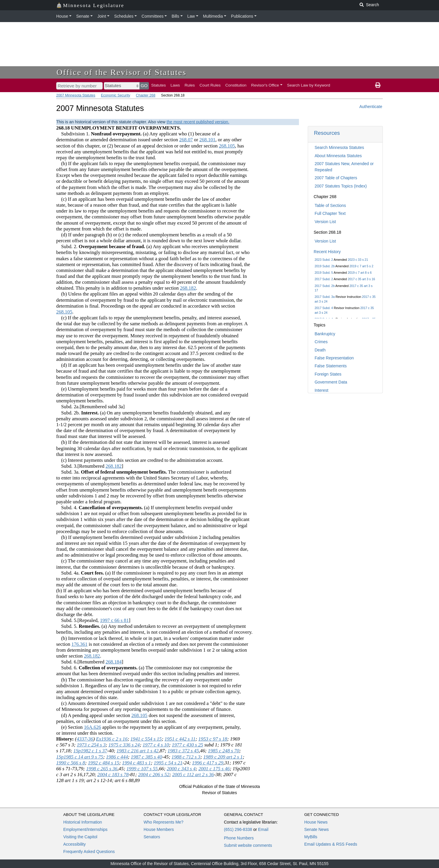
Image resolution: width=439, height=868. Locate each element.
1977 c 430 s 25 (187, 745)
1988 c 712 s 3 (186, 757)
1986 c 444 (117, 757)
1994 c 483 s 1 (137, 763)
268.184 (114, 662)
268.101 (208, 140)
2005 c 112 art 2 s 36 (193, 775)
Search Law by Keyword (309, 85)
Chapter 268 (146, 95)
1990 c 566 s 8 (71, 763)
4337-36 (85, 739)
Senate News (316, 829)
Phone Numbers (239, 838)
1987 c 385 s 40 (147, 757)
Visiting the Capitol (80, 837)
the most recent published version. (198, 122)
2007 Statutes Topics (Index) (341, 186)
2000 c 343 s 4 (181, 769)
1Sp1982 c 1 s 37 (90, 751)
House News (316, 822)
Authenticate (371, 107)
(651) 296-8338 (238, 829)
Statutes (159, 85)
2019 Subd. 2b (325, 266)
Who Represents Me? (163, 822)
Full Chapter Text (330, 213)
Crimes (321, 342)
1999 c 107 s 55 (142, 769)
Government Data (331, 382)
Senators (152, 837)
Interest (321, 390)
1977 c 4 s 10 (156, 745)
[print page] (378, 85)
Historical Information (83, 822)
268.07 (186, 140)
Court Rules (210, 85)
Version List (325, 222)
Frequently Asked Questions (89, 852)
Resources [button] (327, 133)
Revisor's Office (265, 85)
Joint (102, 16)
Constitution (236, 85)
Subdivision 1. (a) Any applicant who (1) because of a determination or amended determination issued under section (138, 137)
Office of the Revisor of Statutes (122, 72)
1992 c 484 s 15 (104, 763)
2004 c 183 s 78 (113, 775)
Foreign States (328, 374)
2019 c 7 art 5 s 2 (361, 266)
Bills (175, 16)
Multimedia (213, 16)
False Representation (334, 358)
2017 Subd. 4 (324, 308)
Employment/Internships (85, 829)
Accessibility (74, 844)
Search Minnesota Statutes (339, 147)
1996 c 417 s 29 (208, 763)
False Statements (331, 366)
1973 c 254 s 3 (91, 745)
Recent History (327, 252)
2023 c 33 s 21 (358, 260)
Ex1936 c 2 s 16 (112, 739)
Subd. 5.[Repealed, (78, 620)
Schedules (124, 16)
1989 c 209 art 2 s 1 (223, 757)
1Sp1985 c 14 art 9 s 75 (80, 757)
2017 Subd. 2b (325, 286)
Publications (242, 16)
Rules (190, 85)
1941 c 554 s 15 (146, 739)
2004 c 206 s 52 (154, 775)
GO (144, 86)
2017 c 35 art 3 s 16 (361, 279)
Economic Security (115, 95)
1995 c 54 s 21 (168, 763)
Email (263, 829)
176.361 (80, 644)
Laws (175, 85)
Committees (153, 16)
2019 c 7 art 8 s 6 (360, 273)
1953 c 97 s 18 (213, 739)
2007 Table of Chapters (336, 178)
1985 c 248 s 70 (224, 751)
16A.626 (92, 727)
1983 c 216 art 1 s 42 (138, 751)
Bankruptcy (325, 334)
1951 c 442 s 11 (180, 739)
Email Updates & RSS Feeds (331, 844)
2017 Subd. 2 (324, 279)
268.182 (188, 288)
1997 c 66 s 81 (114, 620)
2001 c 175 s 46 (214, 769)
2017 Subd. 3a (325, 297)
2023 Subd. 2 (324, 260)
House (62, 16)
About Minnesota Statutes (338, 156)
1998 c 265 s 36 (102, 769)
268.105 (227, 146)
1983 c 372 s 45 (183, 751)
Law (191, 16)
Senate (83, 16)
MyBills (311, 837)
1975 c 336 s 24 (124, 745)
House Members (159, 829)
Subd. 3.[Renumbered (81, 466)
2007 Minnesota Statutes (76, 95)
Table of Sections (330, 205)
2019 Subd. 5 (324, 273)
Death (320, 350)
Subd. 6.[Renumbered (81, 662)
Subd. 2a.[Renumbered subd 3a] (90, 407)
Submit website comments (248, 845)
